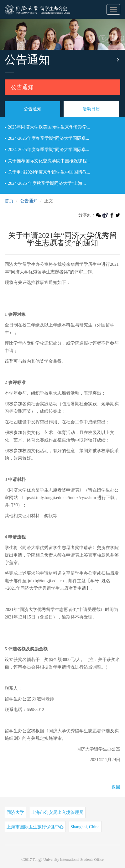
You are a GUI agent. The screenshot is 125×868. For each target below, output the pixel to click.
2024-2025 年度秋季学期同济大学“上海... (47, 183)
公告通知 (22, 87)
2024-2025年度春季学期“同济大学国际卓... (48, 138)
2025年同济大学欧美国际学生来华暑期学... (49, 127)
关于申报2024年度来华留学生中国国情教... (49, 172)
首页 (9, 201)
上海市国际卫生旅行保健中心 (35, 827)
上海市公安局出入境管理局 (57, 812)
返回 (116, 787)
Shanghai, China (85, 827)
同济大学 (15, 812)
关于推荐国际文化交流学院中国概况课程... (49, 161)
